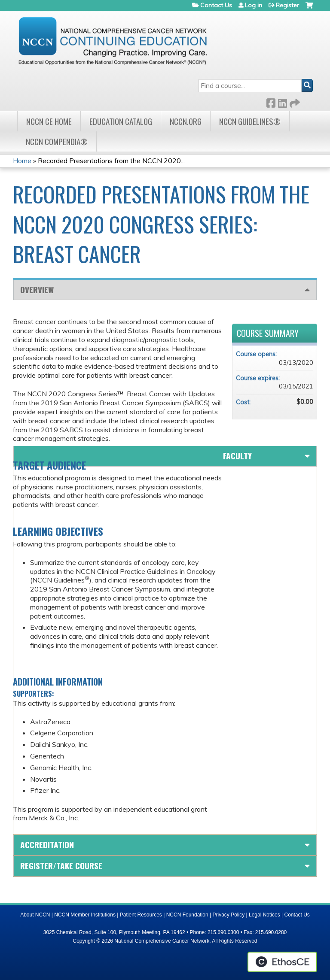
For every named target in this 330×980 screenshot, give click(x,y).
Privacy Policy (229, 915)
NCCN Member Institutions (85, 915)
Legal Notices (264, 915)
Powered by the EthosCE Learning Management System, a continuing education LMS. (282, 962)
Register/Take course (61, 866)
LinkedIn (282, 102)
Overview (37, 290)
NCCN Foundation (187, 915)
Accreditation (47, 845)
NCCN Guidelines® (250, 121)
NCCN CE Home (49, 121)
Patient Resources (141, 915)
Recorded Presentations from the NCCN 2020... (111, 161)
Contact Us (216, 5)
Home (22, 161)
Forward (294, 102)
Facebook (271, 102)
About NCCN (35, 915)
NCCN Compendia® (57, 141)
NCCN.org (186, 121)
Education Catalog (121, 121)
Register (287, 5)
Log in (254, 5)
